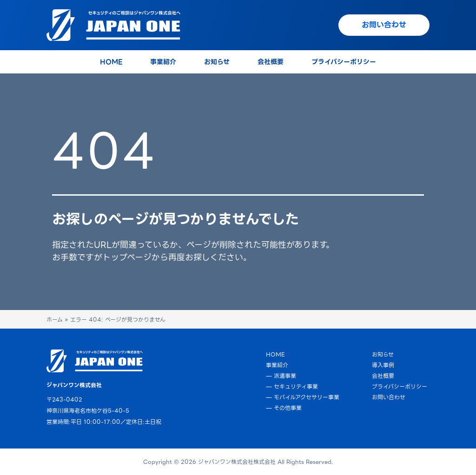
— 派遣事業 (281, 376)
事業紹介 (277, 365)
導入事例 (383, 365)
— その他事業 (284, 408)
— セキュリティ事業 (292, 386)
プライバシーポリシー (400, 386)
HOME (275, 354)
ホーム (55, 320)
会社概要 (383, 376)
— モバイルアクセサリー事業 (303, 397)
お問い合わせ (389, 397)
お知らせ (383, 354)
